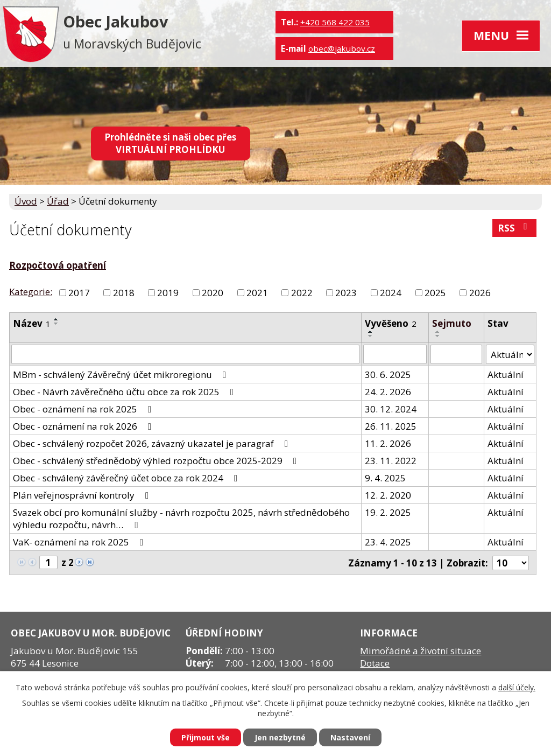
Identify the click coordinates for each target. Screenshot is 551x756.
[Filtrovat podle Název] (185, 354)
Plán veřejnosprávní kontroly (83, 495)
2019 (168, 293)
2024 (391, 293)
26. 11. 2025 (391, 426)
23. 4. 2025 (388, 542)
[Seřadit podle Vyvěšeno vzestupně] (371, 332)
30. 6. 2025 (388, 374)
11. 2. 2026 (388, 443)
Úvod (26, 201)
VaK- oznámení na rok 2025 (80, 542)
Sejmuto (452, 323)
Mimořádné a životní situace (421, 651)
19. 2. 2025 (388, 512)
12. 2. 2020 (388, 495)
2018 (124, 293)
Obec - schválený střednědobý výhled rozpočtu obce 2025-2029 (157, 461)
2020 (213, 293)
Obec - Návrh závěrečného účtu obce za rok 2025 (125, 392)
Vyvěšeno (391, 323)
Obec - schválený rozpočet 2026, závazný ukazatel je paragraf (153, 443)
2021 (257, 293)
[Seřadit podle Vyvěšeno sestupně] (371, 336)
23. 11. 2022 (391, 461)
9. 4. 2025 (385, 478)
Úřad (58, 201)
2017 (79, 293)
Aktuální (506, 374)
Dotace (375, 663)
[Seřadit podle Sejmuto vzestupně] (438, 332)
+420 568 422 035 (335, 22)
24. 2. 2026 (388, 392)
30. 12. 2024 (391, 409)
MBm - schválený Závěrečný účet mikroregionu (122, 374)
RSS (514, 228)
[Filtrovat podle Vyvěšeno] (395, 354)
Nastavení (350, 737)
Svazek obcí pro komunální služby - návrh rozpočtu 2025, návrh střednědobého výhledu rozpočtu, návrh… (181, 519)
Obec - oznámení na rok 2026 (84, 426)
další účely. (517, 687)
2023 (346, 293)
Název (32, 323)
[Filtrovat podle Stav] (510, 354)
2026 (480, 293)
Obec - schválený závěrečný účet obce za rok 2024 (127, 478)
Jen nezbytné (280, 737)
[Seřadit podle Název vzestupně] (56, 319)
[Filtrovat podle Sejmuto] (456, 354)
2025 (435, 293)
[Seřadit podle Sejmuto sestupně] (438, 336)
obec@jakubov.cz (342, 48)
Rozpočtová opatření (58, 265)
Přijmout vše (206, 737)
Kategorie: (31, 292)
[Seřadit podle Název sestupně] (56, 324)
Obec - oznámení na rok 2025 (84, 409)
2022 (302, 293)
